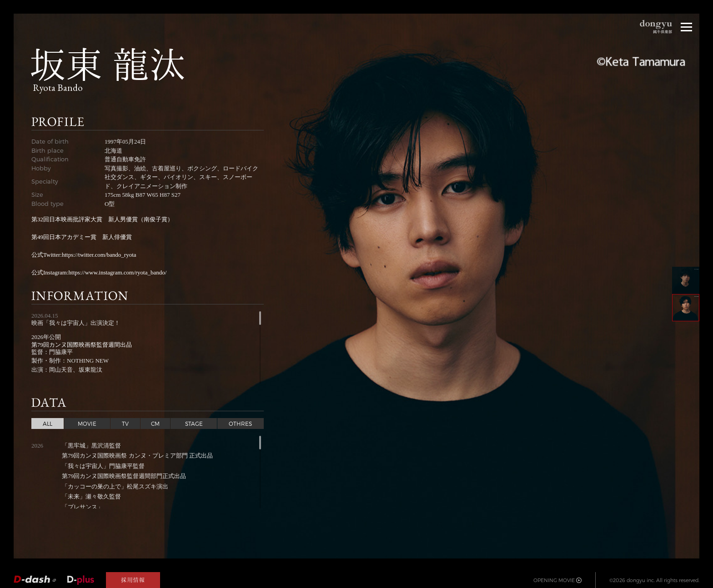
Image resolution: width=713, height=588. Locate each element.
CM (155, 424)
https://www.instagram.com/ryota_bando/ (118, 272)
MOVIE (87, 424)
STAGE (194, 424)
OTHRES (240, 424)
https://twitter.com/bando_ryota (99, 255)
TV (125, 424)
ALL (48, 424)
